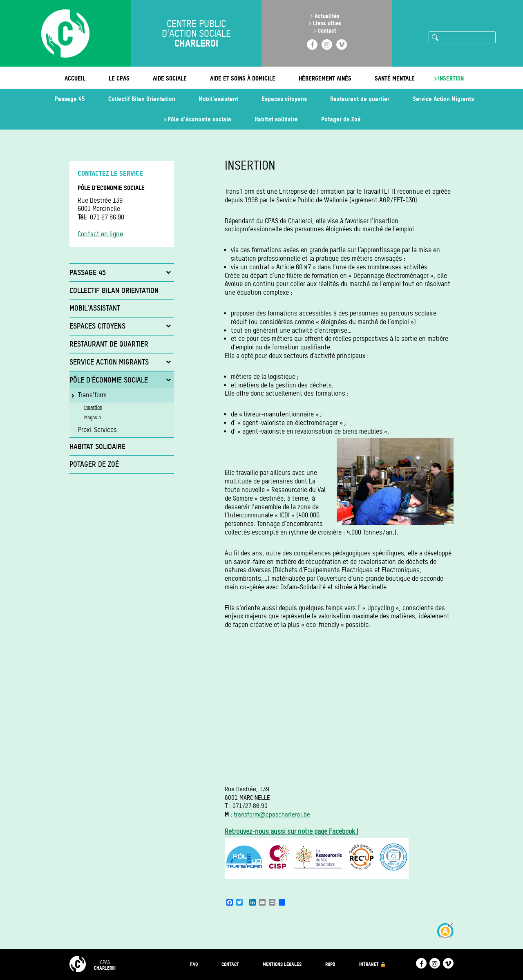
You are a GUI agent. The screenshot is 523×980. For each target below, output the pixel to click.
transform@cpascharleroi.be (272, 814)
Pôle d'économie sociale (199, 119)
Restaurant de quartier (360, 99)
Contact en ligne (100, 234)
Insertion (451, 78)
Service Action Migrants (443, 99)
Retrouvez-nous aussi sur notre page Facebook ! (292, 831)
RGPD (330, 964)
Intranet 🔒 (373, 964)
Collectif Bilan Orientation (142, 99)
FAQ (194, 964)
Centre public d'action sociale (196, 34)
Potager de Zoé (341, 119)
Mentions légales (282, 964)
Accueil (75, 78)
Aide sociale (170, 78)
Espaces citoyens (284, 99)
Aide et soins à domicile (243, 78)
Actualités (327, 16)
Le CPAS (119, 78)
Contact (327, 30)
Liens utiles (327, 23)
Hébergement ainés (325, 78)
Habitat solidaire (276, 119)
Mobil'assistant (218, 99)
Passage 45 (70, 99)
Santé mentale (395, 78)
